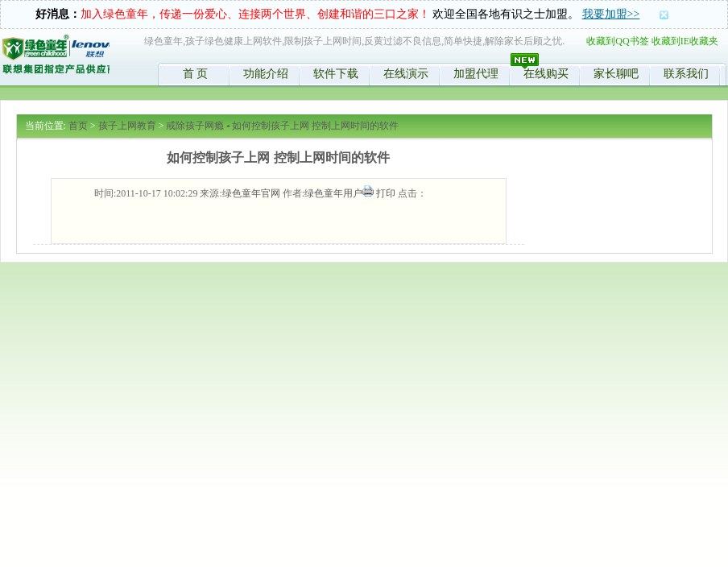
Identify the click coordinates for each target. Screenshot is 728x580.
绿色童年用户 (333, 193)
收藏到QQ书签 (617, 41)
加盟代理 (476, 74)
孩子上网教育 (127, 126)
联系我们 (686, 74)
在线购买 (546, 74)
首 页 (196, 74)
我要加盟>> (611, 14)
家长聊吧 (616, 74)
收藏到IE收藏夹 (685, 41)
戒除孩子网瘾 (195, 126)
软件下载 (336, 74)
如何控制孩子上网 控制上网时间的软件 (315, 126)
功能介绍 (266, 74)
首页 (78, 126)
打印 (386, 193)
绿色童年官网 (251, 193)
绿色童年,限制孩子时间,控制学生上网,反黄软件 (56, 57)
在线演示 (406, 74)
